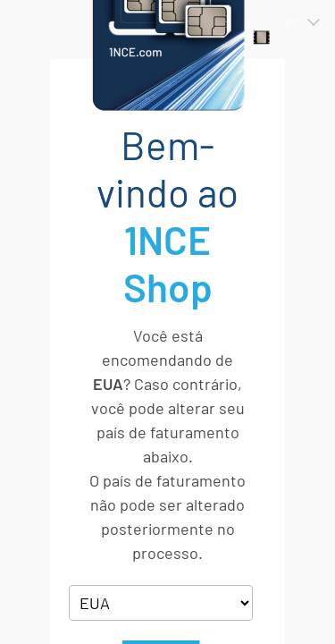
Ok (161, 529)
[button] (293, 22)
